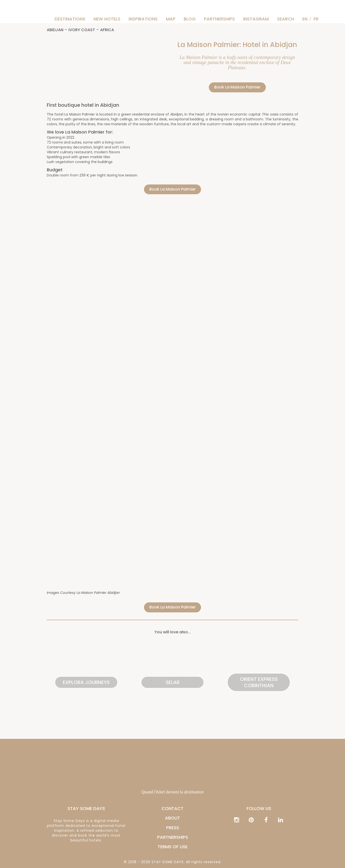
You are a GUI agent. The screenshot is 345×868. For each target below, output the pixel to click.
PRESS (173, 828)
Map (171, 19)
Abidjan (55, 30)
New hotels (107, 19)
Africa (107, 30)
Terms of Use (173, 847)
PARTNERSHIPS (219, 19)
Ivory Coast (82, 30)
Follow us (259, 808)
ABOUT (172, 818)
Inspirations (143, 19)
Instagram (256, 19)
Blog (190, 19)
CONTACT (172, 808)
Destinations (70, 19)
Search (286, 19)
